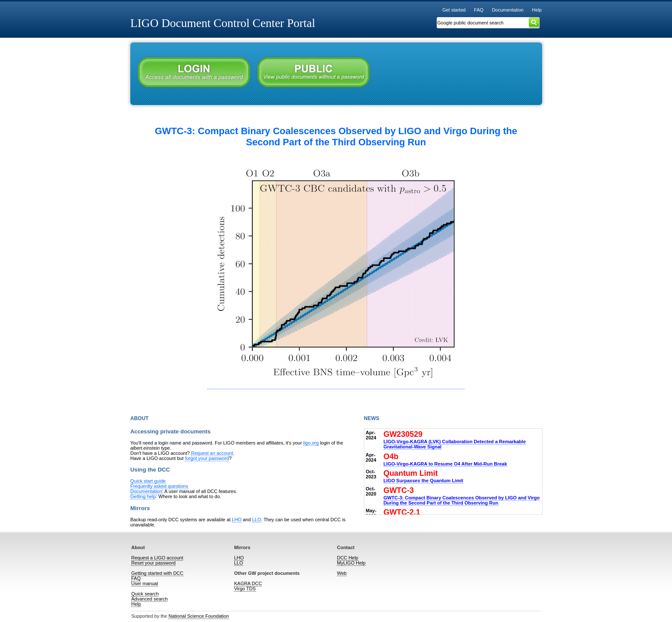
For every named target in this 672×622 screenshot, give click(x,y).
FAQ (479, 10)
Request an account (212, 453)
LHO (237, 520)
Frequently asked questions (159, 486)
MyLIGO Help (351, 563)
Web (342, 573)
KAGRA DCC (248, 583)
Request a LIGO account (157, 558)
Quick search (145, 594)
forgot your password (207, 458)
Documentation (508, 10)
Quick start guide (148, 481)
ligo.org (311, 443)
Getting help (143, 496)
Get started (454, 10)
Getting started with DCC (157, 573)
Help (537, 10)
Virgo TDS (245, 589)
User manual (144, 583)
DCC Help (348, 558)
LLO (256, 520)
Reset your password (153, 563)
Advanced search (149, 599)
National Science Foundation (199, 616)
